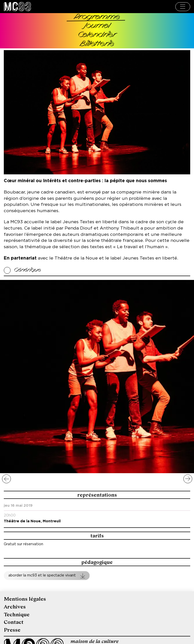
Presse (12, 630)
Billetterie (97, 44)
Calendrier (97, 35)
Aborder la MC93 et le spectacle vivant (42, 575)
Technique (17, 615)
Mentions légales (25, 599)
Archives (15, 607)
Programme (97, 17)
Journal (97, 26)
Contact (14, 622)
